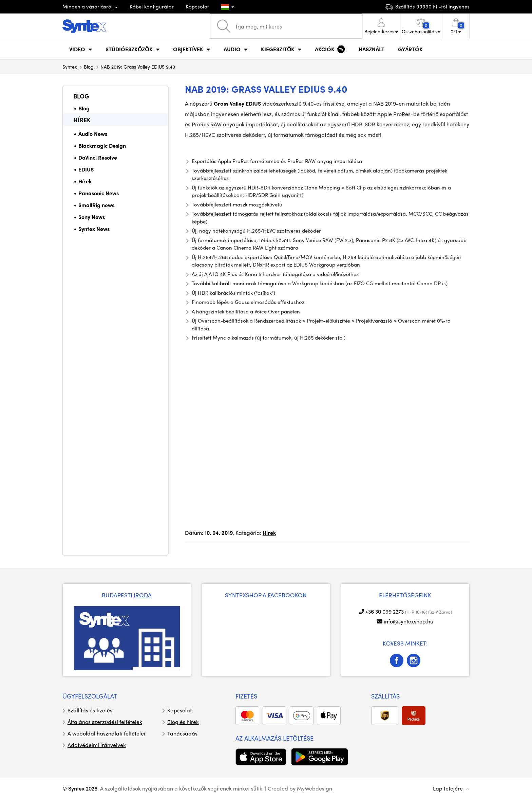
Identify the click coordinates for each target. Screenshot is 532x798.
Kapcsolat (197, 6)
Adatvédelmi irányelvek (97, 745)
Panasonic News (99, 193)
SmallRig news (96, 205)
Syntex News (94, 229)
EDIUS (86, 169)
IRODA (143, 595)
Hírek (82, 120)
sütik (257, 788)
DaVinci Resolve (98, 157)
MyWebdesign (315, 788)
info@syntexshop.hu (408, 621)
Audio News (93, 134)
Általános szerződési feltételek (105, 722)
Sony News (92, 217)
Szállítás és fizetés (90, 710)
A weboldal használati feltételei (106, 733)
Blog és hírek (183, 722)
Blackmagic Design (102, 146)
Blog (89, 67)
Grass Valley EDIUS (237, 103)
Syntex (70, 67)
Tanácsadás (182, 733)
